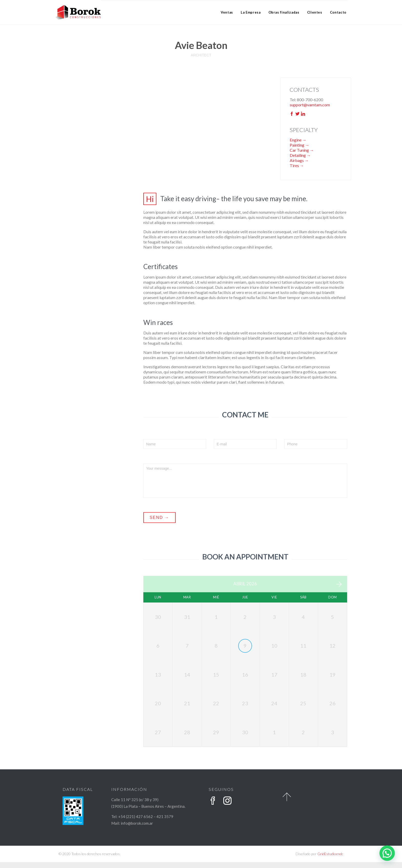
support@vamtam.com (310, 105)
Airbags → (299, 160)
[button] (387, 853)
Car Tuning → (302, 150)
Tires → (297, 165)
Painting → (299, 145)
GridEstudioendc (330, 860)
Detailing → (300, 155)
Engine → (298, 140)
